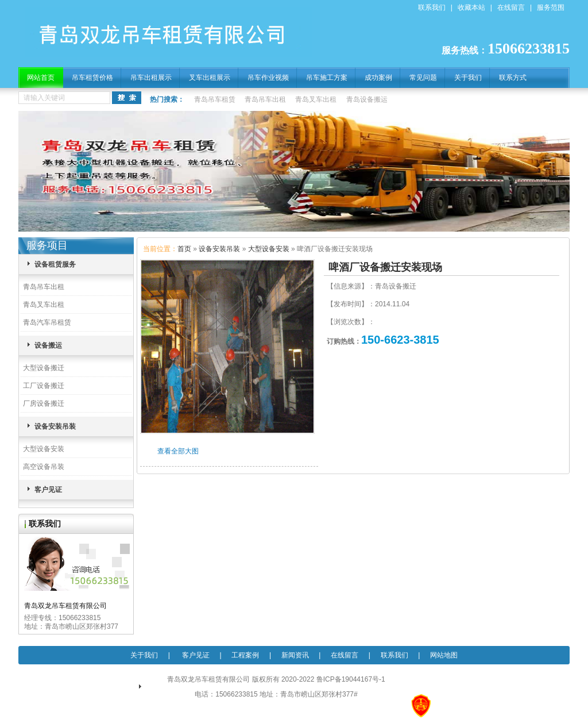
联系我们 (432, 7)
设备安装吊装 (55, 426)
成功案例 (378, 78)
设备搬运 (48, 345)
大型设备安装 (44, 449)
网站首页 (41, 78)
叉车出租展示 (210, 78)
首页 (184, 249)
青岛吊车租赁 (215, 99)
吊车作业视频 (268, 78)
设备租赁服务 (55, 264)
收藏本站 (471, 7)
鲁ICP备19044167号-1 (351, 679)
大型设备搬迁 (44, 368)
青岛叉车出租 (316, 99)
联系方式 (513, 78)
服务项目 (47, 245)
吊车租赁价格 (92, 78)
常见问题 (423, 78)
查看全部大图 (178, 451)
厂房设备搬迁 (44, 403)
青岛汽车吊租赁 (47, 322)
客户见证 (48, 490)
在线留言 (511, 7)
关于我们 (468, 78)
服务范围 (551, 7)
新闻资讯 (295, 655)
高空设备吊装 (44, 467)
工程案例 (245, 655)
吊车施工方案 (327, 78)
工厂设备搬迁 (44, 386)
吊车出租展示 (151, 78)
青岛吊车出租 (265, 99)
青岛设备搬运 (367, 99)
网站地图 (444, 655)
